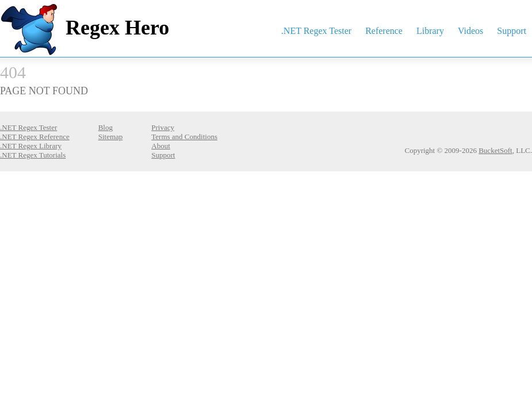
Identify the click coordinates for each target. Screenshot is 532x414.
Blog (106, 127)
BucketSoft (495, 150)
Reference (384, 31)
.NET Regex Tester (316, 31)
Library (430, 31)
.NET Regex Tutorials (33, 155)
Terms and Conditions (184, 137)
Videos (470, 31)
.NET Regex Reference (35, 137)
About (161, 146)
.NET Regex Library (31, 146)
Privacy (163, 127)
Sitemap (111, 137)
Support (512, 31)
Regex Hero (117, 28)
